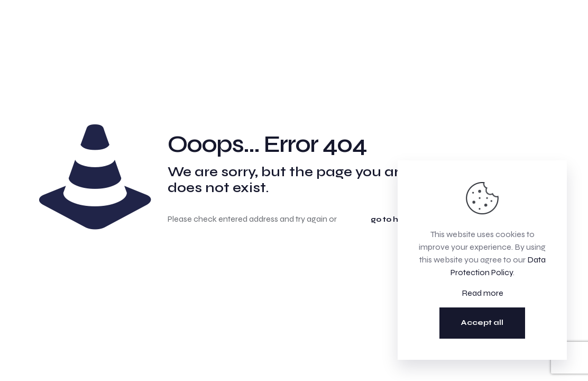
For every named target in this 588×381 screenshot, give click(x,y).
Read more (483, 293)
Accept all (482, 323)
